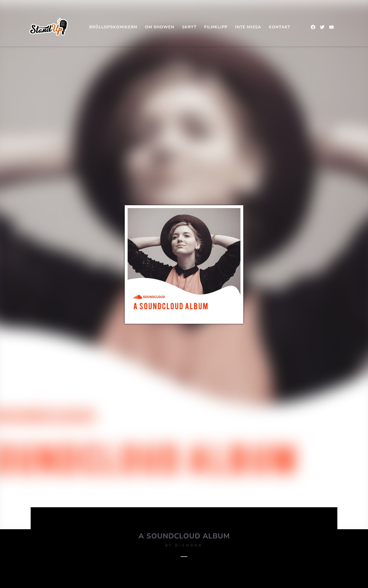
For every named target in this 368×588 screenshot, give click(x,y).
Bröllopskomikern (113, 27)
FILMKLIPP (216, 27)
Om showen (160, 27)
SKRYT (189, 27)
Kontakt (280, 27)
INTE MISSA (248, 27)
